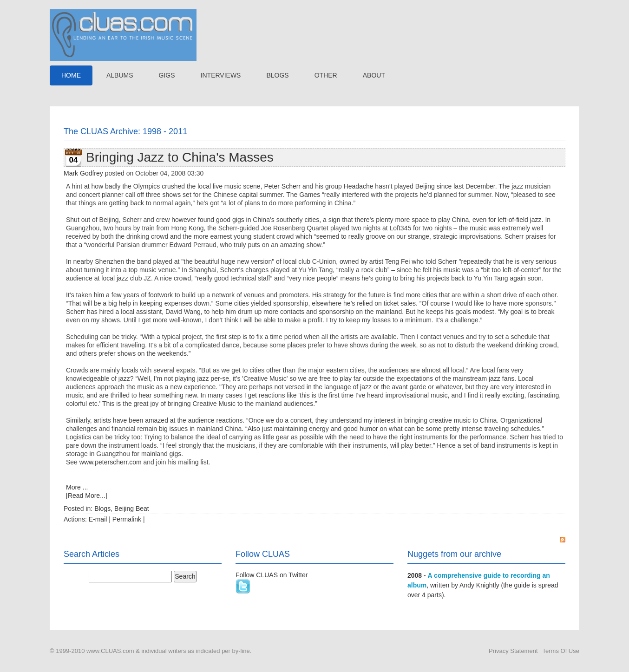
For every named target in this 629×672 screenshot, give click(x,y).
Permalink (127, 519)
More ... (77, 487)
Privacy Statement (513, 651)
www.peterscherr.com (111, 462)
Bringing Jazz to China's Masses (180, 157)
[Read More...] (87, 496)
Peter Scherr (282, 186)
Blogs (102, 509)
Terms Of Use (561, 651)
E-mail (98, 519)
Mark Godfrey (83, 173)
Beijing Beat (132, 509)
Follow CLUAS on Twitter (272, 575)
